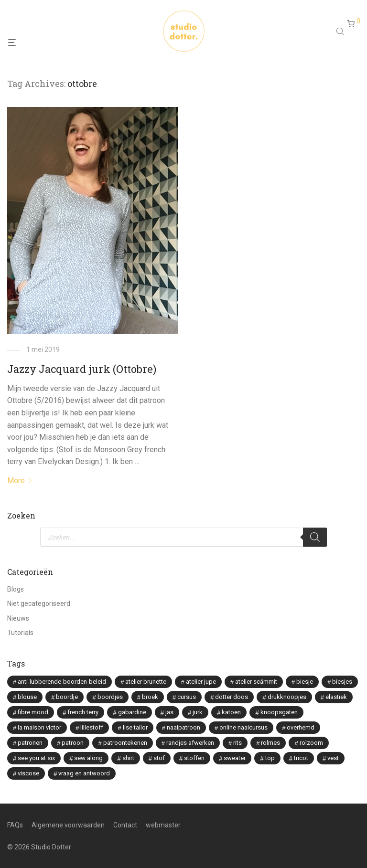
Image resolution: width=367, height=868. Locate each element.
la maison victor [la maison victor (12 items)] (39, 727)
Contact (125, 825)
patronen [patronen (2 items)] (30, 743)
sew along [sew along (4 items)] (88, 758)
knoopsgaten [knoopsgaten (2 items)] (279, 712)
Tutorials (20, 633)
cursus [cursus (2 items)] (187, 697)
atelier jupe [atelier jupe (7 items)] (201, 682)
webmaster (163, 825)
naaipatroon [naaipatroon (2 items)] (183, 727)
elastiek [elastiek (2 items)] (336, 697)
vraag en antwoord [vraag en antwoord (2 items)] (84, 773)
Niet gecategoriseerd (39, 603)
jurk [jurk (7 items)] (198, 712)
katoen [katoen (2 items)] (231, 712)
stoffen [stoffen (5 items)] (194, 758)
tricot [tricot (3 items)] (301, 758)
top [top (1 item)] (270, 758)
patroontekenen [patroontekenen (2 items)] (125, 743)
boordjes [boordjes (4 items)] (110, 697)
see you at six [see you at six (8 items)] (36, 758)
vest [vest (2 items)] (333, 758)
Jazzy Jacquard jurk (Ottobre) (82, 369)
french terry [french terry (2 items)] (83, 712)
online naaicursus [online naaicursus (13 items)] (243, 727)
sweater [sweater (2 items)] (235, 758)
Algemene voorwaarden (68, 825)
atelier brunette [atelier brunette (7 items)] (146, 682)
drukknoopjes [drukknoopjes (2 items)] (287, 697)
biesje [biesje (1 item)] (305, 682)
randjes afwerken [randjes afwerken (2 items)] (190, 743)
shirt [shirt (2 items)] (128, 758)
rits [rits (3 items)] (237, 743)
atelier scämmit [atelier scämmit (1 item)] (256, 682)
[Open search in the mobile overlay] (341, 32)
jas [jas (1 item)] (169, 712)
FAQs (15, 825)
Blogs (16, 589)
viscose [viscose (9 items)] (28, 773)
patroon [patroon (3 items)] (73, 743)
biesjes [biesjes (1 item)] (342, 682)
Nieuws (18, 618)
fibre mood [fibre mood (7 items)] (33, 712)
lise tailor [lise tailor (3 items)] (135, 727)
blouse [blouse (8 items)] (27, 697)
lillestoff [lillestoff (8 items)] (92, 727)
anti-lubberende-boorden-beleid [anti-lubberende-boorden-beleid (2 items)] (62, 682)
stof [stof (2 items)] (159, 758)
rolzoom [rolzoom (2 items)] (311, 743)
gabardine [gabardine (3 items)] (132, 712)
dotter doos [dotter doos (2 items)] (232, 697)
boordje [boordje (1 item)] (67, 697)
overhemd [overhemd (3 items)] (301, 727)
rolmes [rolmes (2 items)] (270, 743)
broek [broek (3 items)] (150, 697)
